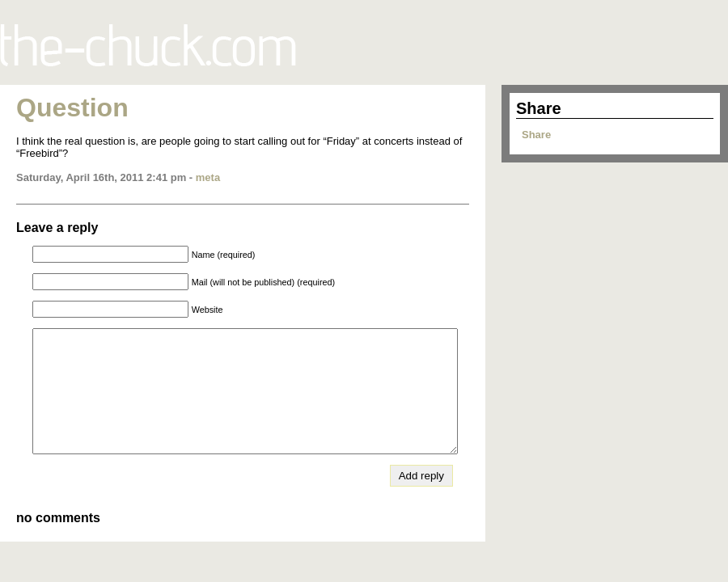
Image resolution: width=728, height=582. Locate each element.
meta (208, 177)
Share (536, 135)
